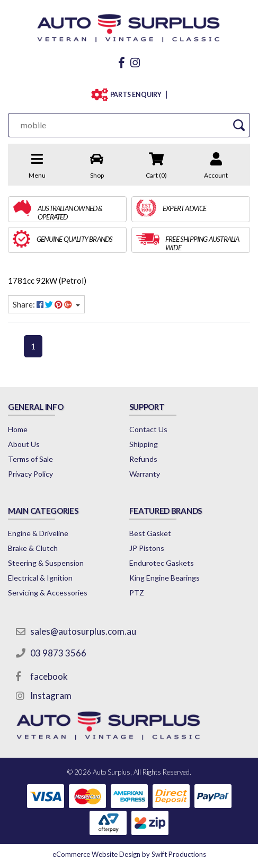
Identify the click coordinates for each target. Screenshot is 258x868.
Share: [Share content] (43, 304)
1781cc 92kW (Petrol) (47, 280)
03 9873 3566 (58, 653)
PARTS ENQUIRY (136, 95)
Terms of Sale (30, 459)
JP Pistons (147, 548)
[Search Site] (239, 125)
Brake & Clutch (33, 548)
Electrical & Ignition (40, 578)
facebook (49, 676)
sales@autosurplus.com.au (83, 631)
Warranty (145, 474)
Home (18, 429)
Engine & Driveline (38, 533)
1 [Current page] (33, 346)
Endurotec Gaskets (162, 563)
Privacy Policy (30, 474)
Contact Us (148, 429)
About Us (24, 444)
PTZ (137, 593)
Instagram (51, 695)
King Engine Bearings (164, 578)
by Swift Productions (129, 854)
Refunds (143, 459)
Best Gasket (150, 533)
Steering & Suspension (46, 563)
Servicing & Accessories (48, 593)
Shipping (144, 444)
